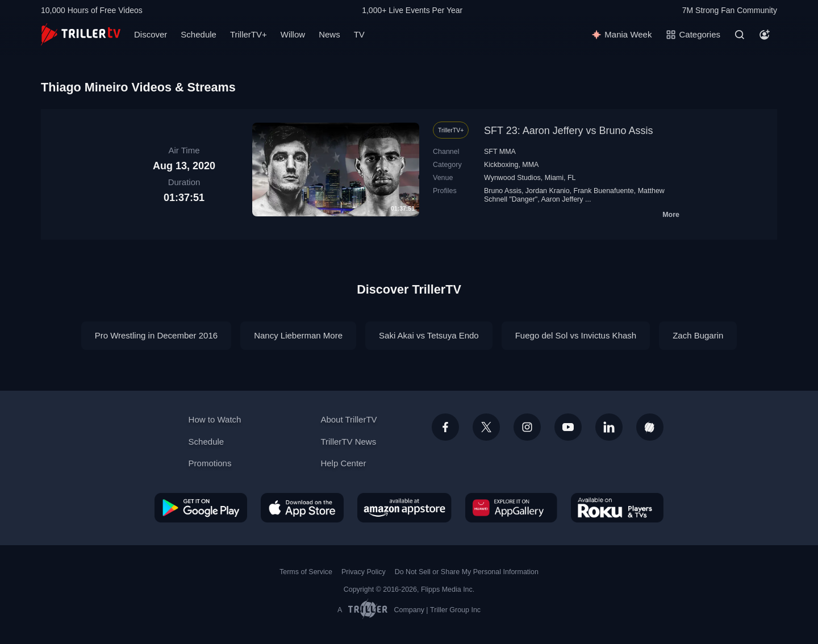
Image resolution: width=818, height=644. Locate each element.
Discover (151, 34)
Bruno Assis (503, 191)
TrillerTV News (348, 442)
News (329, 34)
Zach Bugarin (698, 335)
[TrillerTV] (81, 34)
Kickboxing (501, 165)
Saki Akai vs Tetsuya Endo (429, 335)
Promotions (210, 463)
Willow (293, 34)
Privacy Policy (364, 572)
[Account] (765, 35)
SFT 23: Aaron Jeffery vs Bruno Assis (568, 131)
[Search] (740, 35)
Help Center (343, 463)
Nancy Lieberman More (298, 335)
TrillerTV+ (249, 34)
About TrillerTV (349, 419)
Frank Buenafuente (604, 191)
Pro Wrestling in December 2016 (156, 335)
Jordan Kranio (548, 191)
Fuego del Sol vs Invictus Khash (576, 335)
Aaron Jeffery (562, 199)
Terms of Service (306, 572)
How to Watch (215, 419)
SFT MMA (500, 152)
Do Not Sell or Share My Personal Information (467, 572)
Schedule (199, 34)
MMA (530, 165)
